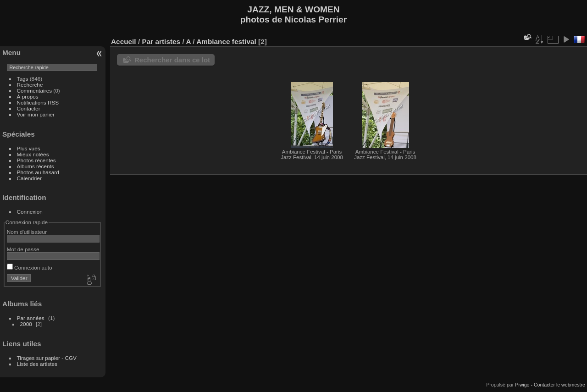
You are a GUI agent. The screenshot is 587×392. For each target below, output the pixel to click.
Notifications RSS (38, 102)
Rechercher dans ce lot (172, 60)
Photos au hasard (38, 172)
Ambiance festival (226, 41)
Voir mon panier (36, 114)
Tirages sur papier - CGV (47, 358)
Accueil (124, 41)
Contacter (29, 108)
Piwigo (522, 385)
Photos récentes (36, 160)
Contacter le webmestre (559, 385)
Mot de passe (23, 249)
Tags (23, 79)
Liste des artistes (37, 364)
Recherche (30, 85)
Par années (31, 318)
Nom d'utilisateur (27, 232)
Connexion (30, 212)
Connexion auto (30, 268)
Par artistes (161, 41)
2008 (26, 324)
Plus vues (29, 148)
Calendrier (29, 178)
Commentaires (35, 91)
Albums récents (36, 166)
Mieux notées (33, 154)
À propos (28, 97)
